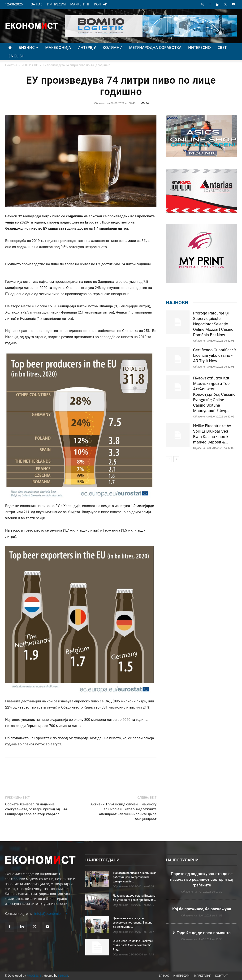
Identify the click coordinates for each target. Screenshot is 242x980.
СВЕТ (222, 47)
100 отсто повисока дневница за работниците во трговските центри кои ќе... (134, 877)
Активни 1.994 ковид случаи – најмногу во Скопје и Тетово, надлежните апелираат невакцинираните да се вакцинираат (123, 812)
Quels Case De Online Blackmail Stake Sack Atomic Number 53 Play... (133, 945)
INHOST (63, 976)
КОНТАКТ (102, 4)
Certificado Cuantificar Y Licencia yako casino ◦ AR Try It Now (215, 355)
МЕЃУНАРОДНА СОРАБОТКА (155, 47)
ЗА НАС (37, 4)
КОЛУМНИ (112, 47)
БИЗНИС (28, 47)
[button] (203, 4)
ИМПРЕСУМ (56, 4)
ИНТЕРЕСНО (199, 47)
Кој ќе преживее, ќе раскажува (202, 909)
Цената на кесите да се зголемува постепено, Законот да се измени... (133, 923)
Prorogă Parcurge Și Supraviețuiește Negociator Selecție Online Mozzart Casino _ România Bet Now (215, 324)
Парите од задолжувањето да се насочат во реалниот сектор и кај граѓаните (202, 879)
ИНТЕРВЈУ (87, 47)
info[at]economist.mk (51, 913)
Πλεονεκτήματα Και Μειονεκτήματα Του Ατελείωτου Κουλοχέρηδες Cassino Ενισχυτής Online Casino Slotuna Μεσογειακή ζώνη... (214, 394)
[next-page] (176, 459)
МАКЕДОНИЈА (58, 47)
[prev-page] (169, 459)
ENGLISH (16, 56)
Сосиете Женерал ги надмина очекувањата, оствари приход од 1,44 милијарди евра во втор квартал (36, 809)
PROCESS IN (35, 976)
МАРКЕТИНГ (80, 4)
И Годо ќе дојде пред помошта (202, 933)
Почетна (11, 65)
